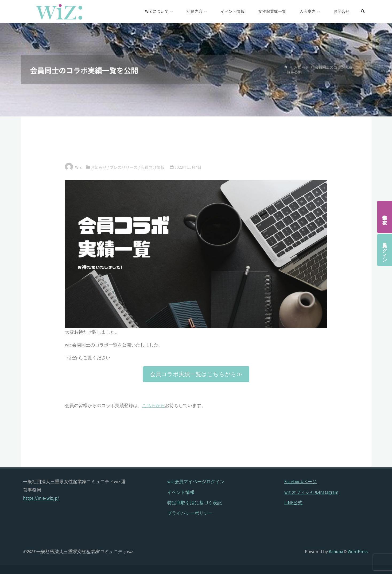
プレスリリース (124, 167)
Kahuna (335, 552)
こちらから (154, 405)
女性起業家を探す (385, 217)
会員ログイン (385, 250)
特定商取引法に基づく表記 (195, 503)
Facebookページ (300, 482)
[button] (196, 374)
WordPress (358, 552)
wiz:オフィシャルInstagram (311, 492)
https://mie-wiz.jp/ (41, 498)
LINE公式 (293, 503)
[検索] (363, 11)
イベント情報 (181, 492)
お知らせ (301, 67)
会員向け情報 (153, 167)
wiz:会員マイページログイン (196, 482)
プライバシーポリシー (190, 513)
